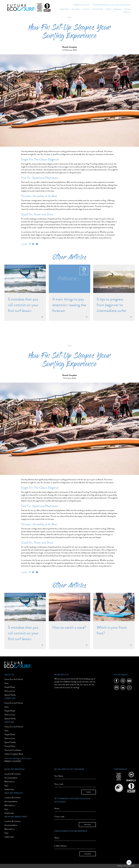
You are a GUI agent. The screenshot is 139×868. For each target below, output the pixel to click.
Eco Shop (127, 9)
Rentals (108, 9)
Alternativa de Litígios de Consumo (18, 758)
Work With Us (61, 675)
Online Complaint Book (14, 754)
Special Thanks (10, 695)
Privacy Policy (10, 746)
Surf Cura (86, 9)
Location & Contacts (12, 774)
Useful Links (9, 789)
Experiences (118, 9)
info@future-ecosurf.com (81, 5)
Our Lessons (76, 9)
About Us (127, 12)
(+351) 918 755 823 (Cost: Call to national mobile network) (111, 5)
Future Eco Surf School (14, 679)
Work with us (9, 782)
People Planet (64, 9)
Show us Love (10, 691)
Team (6, 683)
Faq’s (6, 786)
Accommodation (11, 778)
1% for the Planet (98, 9)
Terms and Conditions (13, 750)
